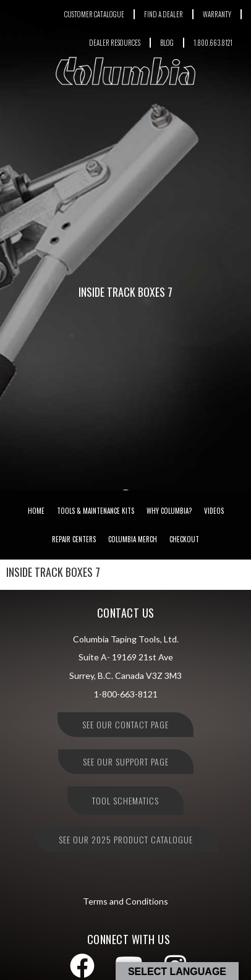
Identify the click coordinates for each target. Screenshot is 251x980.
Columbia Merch (133, 539)
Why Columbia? (169, 511)
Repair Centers (74, 539)
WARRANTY (217, 14)
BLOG (167, 43)
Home (36, 511)
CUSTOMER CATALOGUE (94, 14)
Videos (214, 511)
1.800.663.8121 (213, 43)
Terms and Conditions (125, 901)
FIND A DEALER (164, 14)
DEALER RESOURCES (115, 43)
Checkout (184, 539)
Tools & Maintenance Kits (96, 511)
